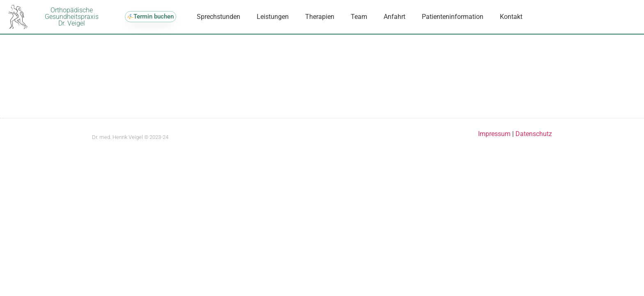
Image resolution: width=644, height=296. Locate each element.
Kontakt (511, 17)
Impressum (495, 141)
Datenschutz (534, 141)
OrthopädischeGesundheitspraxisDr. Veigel (72, 17)
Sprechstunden (218, 17)
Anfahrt (394, 17)
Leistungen (273, 17)
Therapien (320, 17)
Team (359, 17)
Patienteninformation (453, 17)
